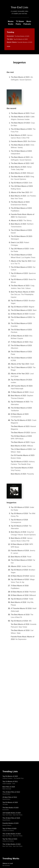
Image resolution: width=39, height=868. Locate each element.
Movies (11, 21)
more (9, 46)
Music (29, 21)
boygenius (12, 503)
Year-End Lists (19, 7)
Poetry (18, 24)
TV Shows (20, 21)
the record (11, 108)
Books (11, 24)
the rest (10, 72)
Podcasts (27, 24)
